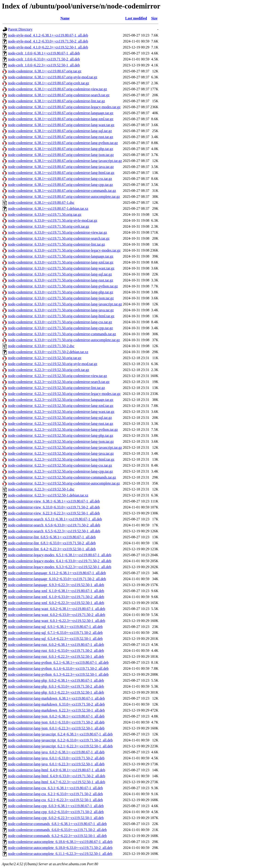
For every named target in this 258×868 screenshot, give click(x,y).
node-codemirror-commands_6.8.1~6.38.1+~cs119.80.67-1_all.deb (57, 824)
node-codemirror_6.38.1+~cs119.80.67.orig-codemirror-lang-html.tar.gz (61, 173)
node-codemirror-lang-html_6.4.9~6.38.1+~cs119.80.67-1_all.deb (57, 770)
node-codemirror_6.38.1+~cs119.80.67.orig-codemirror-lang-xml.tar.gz (61, 119)
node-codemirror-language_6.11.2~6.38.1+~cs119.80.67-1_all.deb (57, 573)
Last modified (136, 18)
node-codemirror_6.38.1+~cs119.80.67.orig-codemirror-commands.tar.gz (62, 191)
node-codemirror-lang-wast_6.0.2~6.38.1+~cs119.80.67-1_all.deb (57, 609)
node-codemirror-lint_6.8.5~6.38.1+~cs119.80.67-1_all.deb (52, 537)
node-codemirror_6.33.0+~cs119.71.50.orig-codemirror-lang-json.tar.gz (61, 298)
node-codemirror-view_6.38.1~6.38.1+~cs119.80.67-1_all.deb (54, 501)
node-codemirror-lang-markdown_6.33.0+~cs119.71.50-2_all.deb (56, 704)
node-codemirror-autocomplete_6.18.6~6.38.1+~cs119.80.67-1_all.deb (60, 842)
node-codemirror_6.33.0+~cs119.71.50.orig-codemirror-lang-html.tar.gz (61, 316)
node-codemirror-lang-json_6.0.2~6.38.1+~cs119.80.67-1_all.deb (56, 716)
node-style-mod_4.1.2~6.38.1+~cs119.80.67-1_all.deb (48, 35)
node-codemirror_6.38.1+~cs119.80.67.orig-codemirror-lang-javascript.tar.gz (65, 161)
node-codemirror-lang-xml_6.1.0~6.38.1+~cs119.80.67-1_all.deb (56, 591)
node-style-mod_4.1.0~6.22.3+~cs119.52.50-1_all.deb (48, 47)
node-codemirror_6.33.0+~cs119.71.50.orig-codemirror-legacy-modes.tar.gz (64, 250)
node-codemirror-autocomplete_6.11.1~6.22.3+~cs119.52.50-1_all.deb (60, 854)
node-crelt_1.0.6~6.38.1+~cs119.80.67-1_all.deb (44, 53)
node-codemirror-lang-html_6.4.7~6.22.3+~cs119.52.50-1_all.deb (57, 782)
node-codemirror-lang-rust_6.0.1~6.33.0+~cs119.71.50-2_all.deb (56, 651)
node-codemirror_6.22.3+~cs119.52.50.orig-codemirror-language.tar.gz (61, 400)
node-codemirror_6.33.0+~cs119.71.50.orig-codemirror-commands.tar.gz (62, 334)
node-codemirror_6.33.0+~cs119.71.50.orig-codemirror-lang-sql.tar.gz (60, 274)
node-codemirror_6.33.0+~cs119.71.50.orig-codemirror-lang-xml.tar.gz (61, 262)
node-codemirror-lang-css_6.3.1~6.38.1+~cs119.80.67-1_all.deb (55, 788)
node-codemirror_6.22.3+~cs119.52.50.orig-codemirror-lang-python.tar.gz (63, 430)
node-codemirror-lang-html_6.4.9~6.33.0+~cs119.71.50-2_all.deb (57, 776)
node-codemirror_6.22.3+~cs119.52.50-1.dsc (41, 489)
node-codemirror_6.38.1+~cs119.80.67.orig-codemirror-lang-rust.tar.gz (61, 137)
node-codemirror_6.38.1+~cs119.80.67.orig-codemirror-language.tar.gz (61, 113)
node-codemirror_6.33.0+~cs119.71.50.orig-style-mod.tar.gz (53, 220)
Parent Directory (20, 29)
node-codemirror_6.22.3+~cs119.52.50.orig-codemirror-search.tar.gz (59, 382)
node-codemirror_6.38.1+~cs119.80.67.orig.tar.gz (45, 71)
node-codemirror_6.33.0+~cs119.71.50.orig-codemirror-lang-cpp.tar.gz (60, 328)
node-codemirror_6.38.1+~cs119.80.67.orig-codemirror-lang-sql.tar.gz (60, 131)
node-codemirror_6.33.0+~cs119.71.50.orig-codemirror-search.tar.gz (59, 238)
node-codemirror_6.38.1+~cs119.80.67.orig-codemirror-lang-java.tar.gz (61, 167)
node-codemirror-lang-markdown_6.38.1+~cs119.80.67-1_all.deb (56, 698)
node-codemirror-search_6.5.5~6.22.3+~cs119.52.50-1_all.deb (54, 531)
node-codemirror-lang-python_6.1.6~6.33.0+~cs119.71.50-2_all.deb (58, 668)
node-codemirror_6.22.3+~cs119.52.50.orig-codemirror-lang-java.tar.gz (61, 453)
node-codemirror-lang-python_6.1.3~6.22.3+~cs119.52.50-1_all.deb (58, 674)
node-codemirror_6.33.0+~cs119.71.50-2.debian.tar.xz (48, 352)
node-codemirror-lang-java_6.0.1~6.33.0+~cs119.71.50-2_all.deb (56, 758)
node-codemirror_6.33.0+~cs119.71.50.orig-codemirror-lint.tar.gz (57, 244)
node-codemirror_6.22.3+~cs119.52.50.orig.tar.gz (45, 358)
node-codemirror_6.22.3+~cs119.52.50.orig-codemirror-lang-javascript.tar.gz (65, 447)
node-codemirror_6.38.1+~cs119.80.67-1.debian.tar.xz (48, 208)
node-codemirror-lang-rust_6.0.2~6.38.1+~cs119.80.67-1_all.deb (56, 645)
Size (154, 18)
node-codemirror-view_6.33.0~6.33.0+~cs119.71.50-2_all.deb (54, 507)
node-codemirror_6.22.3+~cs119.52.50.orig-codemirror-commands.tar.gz (62, 477)
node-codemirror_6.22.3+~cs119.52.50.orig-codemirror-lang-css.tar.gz (60, 465)
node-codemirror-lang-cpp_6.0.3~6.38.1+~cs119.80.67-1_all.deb (56, 806)
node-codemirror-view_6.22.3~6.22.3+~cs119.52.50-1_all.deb (54, 513)
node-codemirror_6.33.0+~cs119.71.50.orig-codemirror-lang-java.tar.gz (61, 310)
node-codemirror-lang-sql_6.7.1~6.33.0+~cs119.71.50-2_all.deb (55, 633)
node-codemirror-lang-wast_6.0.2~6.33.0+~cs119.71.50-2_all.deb (57, 615)
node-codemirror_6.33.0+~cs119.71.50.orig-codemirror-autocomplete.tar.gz (64, 340)
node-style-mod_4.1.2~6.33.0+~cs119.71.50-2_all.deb (48, 41)
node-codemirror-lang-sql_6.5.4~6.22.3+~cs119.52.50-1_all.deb (55, 639)
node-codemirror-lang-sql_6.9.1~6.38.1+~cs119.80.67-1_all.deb (55, 627)
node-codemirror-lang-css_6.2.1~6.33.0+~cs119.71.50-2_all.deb (55, 794)
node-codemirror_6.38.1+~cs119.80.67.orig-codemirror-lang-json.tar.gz (61, 155)
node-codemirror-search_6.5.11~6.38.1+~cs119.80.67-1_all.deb (55, 519)
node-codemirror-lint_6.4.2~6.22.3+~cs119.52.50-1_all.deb (52, 549)
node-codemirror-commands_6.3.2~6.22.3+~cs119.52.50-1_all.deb (57, 836)
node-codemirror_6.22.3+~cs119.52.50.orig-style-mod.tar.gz (53, 364)
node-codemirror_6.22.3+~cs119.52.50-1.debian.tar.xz (48, 495)
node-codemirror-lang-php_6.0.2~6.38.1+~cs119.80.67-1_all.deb (56, 680)
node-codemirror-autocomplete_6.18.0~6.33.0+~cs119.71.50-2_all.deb (60, 848)
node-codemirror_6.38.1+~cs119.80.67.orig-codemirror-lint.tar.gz (57, 101)
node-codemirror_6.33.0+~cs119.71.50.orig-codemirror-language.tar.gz (61, 256)
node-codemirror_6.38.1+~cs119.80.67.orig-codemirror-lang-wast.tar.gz (61, 125)
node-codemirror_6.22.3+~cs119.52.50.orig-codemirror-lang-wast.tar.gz (61, 412)
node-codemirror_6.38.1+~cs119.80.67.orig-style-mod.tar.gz (53, 77)
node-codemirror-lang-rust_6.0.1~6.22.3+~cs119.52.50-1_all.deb (56, 657)
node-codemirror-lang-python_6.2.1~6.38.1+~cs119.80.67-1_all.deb (58, 662)
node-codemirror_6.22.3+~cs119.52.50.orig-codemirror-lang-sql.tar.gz (60, 418)
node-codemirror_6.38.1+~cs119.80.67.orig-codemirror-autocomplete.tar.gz (64, 197)
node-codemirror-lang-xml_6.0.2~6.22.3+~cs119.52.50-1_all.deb (56, 603)
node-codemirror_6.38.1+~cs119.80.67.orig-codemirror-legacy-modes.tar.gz (64, 107)
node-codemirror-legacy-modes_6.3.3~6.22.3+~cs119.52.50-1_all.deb (60, 567)
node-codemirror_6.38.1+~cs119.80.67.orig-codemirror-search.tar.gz (59, 95)
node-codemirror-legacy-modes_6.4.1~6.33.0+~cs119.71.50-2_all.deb (60, 561)
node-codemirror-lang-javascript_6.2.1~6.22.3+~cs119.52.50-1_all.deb (60, 746)
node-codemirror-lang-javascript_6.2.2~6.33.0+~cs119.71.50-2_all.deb (60, 740)
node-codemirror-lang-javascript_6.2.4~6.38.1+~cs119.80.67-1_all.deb (60, 734)
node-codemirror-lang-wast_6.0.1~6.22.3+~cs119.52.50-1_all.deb (57, 621)
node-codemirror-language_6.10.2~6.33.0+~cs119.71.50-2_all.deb (57, 579)
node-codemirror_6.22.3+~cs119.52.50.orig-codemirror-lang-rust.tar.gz (61, 424)
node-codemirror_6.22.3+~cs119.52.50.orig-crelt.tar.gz (49, 370)
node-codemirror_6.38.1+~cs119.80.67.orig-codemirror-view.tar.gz (57, 89)
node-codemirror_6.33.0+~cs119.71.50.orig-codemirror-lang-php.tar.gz (61, 292)
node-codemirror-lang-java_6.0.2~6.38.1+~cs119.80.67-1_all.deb (56, 752)
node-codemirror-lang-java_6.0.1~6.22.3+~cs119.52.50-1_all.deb (56, 764)
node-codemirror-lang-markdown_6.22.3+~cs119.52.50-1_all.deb (56, 710)
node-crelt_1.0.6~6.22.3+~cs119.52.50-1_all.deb (44, 65)
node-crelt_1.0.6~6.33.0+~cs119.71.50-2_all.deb (44, 59)
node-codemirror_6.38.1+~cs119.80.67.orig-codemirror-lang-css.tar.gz (60, 179)
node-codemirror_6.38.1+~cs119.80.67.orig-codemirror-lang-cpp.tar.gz (60, 185)
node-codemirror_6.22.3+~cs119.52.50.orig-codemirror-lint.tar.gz (57, 388)
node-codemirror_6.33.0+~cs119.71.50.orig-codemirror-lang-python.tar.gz (63, 286)
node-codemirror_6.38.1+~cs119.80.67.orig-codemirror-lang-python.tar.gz (63, 143)
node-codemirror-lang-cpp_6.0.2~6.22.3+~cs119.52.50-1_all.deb (56, 818)
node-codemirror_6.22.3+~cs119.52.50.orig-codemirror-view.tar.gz (57, 376)
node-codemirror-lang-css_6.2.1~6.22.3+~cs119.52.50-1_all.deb (55, 800)
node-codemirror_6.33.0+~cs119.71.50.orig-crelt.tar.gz (49, 226)
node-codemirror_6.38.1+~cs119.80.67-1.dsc (41, 203)
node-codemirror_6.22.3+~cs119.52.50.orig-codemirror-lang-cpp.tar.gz (60, 471)
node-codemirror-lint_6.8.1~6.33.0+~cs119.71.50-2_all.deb (52, 543)
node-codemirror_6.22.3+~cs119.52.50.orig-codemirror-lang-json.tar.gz (61, 441)
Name (65, 18)
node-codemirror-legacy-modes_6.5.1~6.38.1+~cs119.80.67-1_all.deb (60, 555)
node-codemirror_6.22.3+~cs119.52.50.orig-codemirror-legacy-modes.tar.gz (64, 394)
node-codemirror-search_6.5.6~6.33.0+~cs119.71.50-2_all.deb (54, 525)
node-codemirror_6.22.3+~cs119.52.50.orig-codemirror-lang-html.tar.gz (61, 459)
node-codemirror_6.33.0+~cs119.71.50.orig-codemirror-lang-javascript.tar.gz (65, 304)
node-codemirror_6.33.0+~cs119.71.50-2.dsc (41, 346)
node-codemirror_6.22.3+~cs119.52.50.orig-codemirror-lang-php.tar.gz (61, 435)
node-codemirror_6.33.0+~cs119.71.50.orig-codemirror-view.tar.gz (57, 232)
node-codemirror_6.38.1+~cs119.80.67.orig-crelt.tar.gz (49, 83)
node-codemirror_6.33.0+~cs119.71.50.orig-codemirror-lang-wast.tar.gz (61, 268)
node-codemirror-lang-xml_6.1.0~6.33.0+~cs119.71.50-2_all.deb (56, 597)
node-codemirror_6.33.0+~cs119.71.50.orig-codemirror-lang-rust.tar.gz (61, 280)
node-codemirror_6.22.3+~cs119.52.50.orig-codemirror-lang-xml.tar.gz (61, 406)
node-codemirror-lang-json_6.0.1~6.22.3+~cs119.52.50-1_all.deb (56, 728)
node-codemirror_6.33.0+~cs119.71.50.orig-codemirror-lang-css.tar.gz (60, 322)
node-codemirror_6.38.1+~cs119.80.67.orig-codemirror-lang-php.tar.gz (61, 149)
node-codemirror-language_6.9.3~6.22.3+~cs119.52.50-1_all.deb (56, 585)
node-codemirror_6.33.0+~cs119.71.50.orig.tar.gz (45, 214)
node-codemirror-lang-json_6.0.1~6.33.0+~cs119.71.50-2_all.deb (56, 722)
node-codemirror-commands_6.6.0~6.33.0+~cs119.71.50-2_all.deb (57, 830)
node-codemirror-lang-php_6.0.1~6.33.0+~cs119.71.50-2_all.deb (56, 686)
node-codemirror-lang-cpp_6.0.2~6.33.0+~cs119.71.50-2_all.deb (56, 812)
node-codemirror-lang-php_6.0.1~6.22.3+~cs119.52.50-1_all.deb (56, 692)
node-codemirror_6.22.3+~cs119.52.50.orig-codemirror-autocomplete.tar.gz (64, 483)
